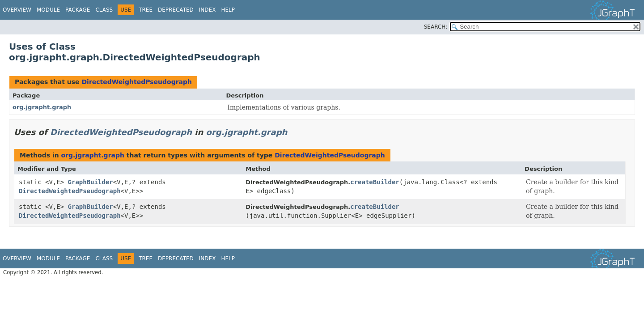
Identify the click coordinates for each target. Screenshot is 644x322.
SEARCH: (436, 27)
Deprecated (176, 10)
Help (228, 10)
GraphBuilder (91, 182)
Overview (17, 10)
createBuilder (375, 182)
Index (208, 10)
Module (48, 10)
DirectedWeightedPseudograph (137, 82)
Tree (146, 10)
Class (104, 10)
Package (78, 10)
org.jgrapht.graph (42, 107)
